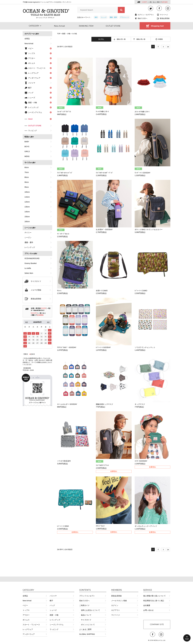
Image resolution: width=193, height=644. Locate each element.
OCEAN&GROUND (32, 258)
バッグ (52, 605)
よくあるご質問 (85, 629)
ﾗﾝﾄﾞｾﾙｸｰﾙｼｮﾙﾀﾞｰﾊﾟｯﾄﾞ (105, 173)
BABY (27, 142)
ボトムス (26, 620)
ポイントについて (87, 625)
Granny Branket (31, 263)
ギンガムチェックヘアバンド (146, 526)
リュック (104, 17)
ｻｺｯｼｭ (59, 291)
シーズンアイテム (57, 625)
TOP (59, 34)
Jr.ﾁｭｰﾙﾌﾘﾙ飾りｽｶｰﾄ (142, 112)
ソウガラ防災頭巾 (64, 461)
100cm (27, 192)
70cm (27, 172)
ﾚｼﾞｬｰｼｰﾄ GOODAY (103, 347)
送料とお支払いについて (90, 610)
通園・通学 (113, 17)
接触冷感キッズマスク (105, 404)
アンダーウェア (29, 634)
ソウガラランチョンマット (145, 347)
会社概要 (147, 605)
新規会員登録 (165, 18)
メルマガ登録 (36, 290)
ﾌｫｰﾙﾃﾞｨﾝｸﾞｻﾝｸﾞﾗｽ (64, 112)
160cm (27, 222)
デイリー (28, 233)
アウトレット (125, 17)
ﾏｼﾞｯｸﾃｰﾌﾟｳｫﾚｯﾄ (63, 234)
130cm (27, 207)
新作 (96, 17)
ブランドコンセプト (87, 596)
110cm (27, 197)
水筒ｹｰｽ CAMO (102, 291)
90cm (27, 182)
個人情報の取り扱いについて (154, 596)
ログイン (141, 15)
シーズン (28, 237)
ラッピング (32, 131)
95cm (27, 187)
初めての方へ (143, 18)
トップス (26, 610)
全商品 (27, 39)
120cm (27, 202)
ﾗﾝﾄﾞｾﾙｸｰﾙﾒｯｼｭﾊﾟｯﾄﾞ (65, 173)
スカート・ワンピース (31, 625)
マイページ (164, 15)
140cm (27, 212)
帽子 (51, 601)
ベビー (25, 605)
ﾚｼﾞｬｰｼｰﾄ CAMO (141, 291)
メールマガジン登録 (119, 601)
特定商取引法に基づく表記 (154, 601)
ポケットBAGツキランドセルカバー (149, 229)
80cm (27, 177)
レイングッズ (30, 247)
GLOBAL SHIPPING (87, 634)
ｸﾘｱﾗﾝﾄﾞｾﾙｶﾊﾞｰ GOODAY (67, 347)
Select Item (29, 273)
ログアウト (150, 15)
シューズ (53, 610)
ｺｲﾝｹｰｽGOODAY (141, 461)
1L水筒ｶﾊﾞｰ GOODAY (104, 229)
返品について (85, 615)
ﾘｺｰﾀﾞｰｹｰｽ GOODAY (142, 173)
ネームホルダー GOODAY (67, 404)
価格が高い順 (141, 39)
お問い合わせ (148, 610)
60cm (27, 167)
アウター (26, 615)
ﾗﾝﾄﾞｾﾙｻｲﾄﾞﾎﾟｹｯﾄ (102, 465)
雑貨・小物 (66, 34)
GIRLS (27, 151)
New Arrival (29, 44)
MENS (27, 156)
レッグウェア (28, 629)
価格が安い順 (121, 39)
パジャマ (32, 83)
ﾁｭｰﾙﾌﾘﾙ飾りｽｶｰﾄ (102, 111)
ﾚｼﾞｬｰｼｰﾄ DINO (63, 526)
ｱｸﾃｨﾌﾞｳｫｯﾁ (100, 526)
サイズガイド (36, 281)
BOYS (27, 147)
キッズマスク (140, 404)
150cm (27, 217)
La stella (28, 268)
